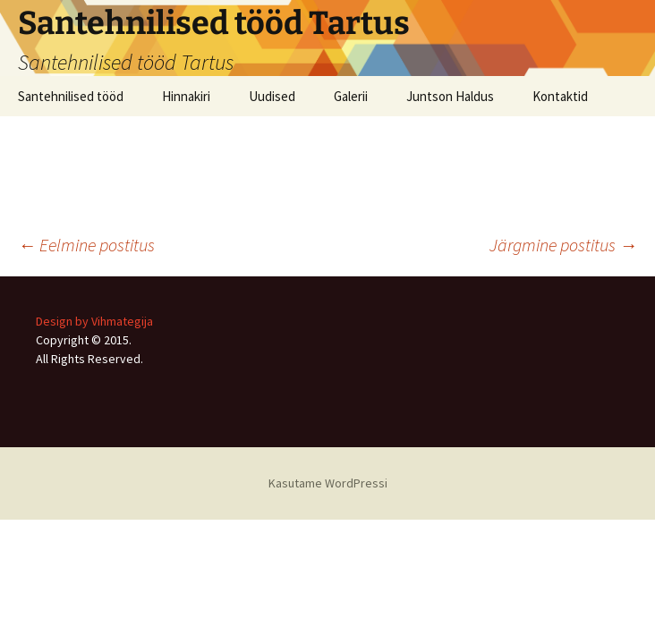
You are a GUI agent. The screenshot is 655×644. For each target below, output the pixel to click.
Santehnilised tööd (71, 96)
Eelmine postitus (86, 245)
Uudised (272, 96)
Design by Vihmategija (94, 321)
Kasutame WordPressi (328, 483)
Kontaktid (560, 96)
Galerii (351, 96)
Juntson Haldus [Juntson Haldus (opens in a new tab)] (450, 96)
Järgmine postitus (563, 245)
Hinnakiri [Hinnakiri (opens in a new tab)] (186, 96)
